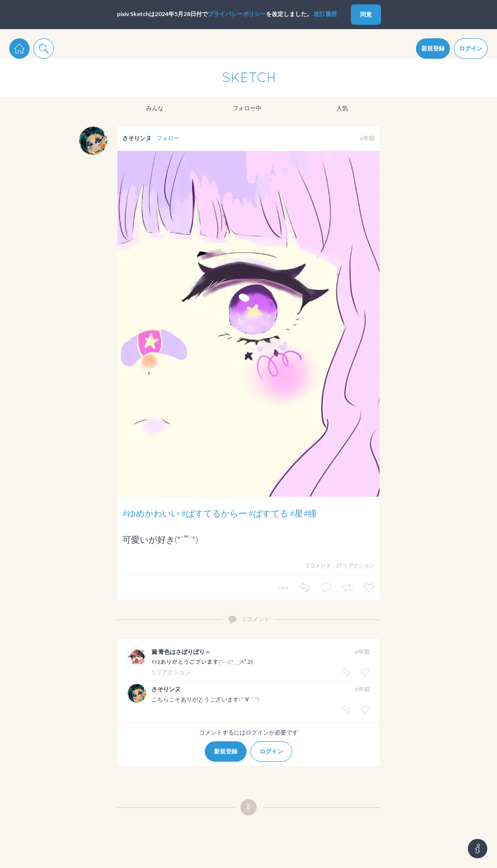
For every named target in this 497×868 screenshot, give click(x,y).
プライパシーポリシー (237, 14)
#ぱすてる (268, 513)
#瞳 (310, 513)
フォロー (168, 138)
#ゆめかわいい (151, 513)
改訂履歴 (325, 14)
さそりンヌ (137, 138)
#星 (297, 513)
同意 (366, 14)
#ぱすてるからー (214, 513)
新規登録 (433, 48)
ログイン (471, 48)
